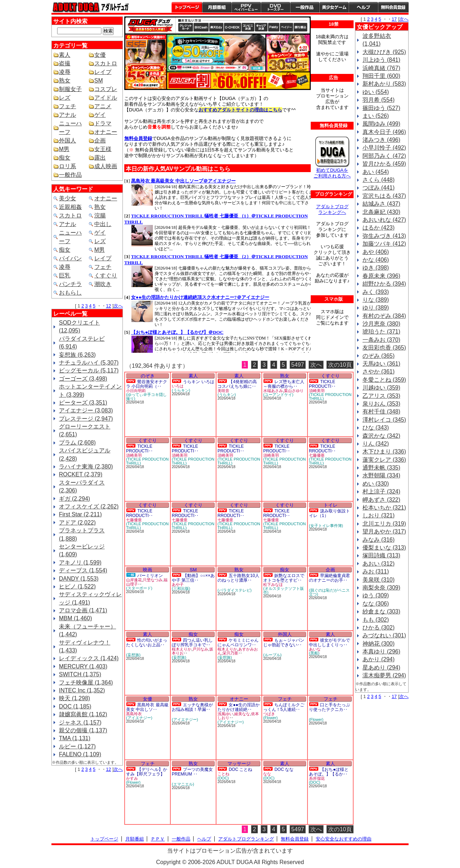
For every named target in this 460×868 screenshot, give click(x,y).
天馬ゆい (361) (381, 364)
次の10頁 (340, 365)
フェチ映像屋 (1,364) (86, 683)
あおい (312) (379, 564)
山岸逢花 (134, 580)
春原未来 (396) (381, 276)
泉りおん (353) (381, 404)
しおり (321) (379, 515)
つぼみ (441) (379, 188)
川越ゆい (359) (381, 388)
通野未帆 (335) (381, 468)
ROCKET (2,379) (81, 474)
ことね (223, 774)
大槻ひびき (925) (384, 52)
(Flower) (270, 718)
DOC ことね (240, 769)
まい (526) (376, 116)
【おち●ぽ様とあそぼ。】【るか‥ (329, 772)
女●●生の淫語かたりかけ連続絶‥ (239, 707)
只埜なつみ (153, 580)
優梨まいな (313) (384, 548)
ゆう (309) (376, 595)
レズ (65, 98)
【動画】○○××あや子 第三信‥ (193, 578)
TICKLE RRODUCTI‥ (322, 449)
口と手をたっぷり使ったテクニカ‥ (329, 707)
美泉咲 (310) (379, 580)
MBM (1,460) (75, 618)
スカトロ (106, 63)
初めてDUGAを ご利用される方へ (332, 173)
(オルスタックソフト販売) (284, 590)
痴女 (65, 158)
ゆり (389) (376, 308)
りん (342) (376, 444)
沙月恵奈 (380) (381, 324)
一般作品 (305, 7)
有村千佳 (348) (381, 412)
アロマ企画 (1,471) (83, 610)
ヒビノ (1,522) (77, 586)
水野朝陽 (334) (381, 475)
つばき (269, 714)
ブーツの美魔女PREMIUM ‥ (192, 772)
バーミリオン (150, 576)
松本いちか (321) (384, 508)
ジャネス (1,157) (80, 723)
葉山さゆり (294, 391)
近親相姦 (70, 207)
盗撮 (65, 63)
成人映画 (106, 166)
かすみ (132, 778)
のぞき (148, 376)
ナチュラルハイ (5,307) (89, 363)
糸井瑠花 (317, 778)
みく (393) (376, 292)
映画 (147, 570)
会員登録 (393, 7)
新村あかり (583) (384, 84)
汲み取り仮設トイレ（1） (329, 513)
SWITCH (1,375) (80, 674)
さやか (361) (379, 372)
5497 (298, 365)
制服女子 (70, 89)
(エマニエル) (183, 784)
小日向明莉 (136, 391)
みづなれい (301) (384, 635)
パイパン (70, 258)
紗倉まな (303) (381, 611)
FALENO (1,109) (80, 754)
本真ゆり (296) (381, 651)
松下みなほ (273, 584)
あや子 (178, 584)
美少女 (67, 198)
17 (394, 19)
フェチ (67, 106)
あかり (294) (379, 659)
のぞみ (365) (379, 356)
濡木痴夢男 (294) (384, 675)
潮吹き (103, 284)
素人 (65, 55)
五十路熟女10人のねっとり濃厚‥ (238, 578)
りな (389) (376, 300)
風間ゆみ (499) (381, 124)
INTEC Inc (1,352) (82, 690)
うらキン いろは (198, 382)
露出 (100, 158)
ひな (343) (376, 428)
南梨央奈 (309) (381, 588)
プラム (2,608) (77, 443)
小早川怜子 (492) (384, 148)
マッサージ (239, 764)
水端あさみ (273, 391)
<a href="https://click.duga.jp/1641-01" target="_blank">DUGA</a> (221, 265)
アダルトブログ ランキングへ (332, 209)
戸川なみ (200, 649)
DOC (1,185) (75, 706)
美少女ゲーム (334, 7)
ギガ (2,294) (74, 499)
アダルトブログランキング (246, 839)
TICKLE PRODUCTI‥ (322, 384)
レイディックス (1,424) (89, 658)
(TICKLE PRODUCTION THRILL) (330, 397)
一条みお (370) (381, 340)
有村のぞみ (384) (384, 316)
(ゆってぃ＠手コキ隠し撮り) (146, 397)
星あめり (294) (381, 668)
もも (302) (376, 620)
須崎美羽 (317, 391)
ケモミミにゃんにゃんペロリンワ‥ (238, 643)
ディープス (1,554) (83, 570)
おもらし (70, 293)
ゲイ (100, 115)
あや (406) (376, 252)
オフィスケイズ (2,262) (89, 506)
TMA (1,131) (75, 738)
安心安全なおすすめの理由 (344, 839)
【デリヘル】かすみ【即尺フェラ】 (147, 772)
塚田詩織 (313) (381, 555)
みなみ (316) (379, 540)
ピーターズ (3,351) (83, 403)
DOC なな (284, 769)
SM (99, 81)
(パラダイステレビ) (234, 590)
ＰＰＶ (158, 839)
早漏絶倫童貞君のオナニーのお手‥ (329, 578)
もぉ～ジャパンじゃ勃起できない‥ (284, 643)
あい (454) (376, 172)
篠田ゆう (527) (381, 108)
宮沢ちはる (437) (384, 196)
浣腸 (100, 215)
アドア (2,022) (77, 523)
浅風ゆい (225, 714)
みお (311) (376, 571)
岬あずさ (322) (381, 500)
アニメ (103, 106)
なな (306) (376, 604)
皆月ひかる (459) (384, 164)
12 (109, 306)
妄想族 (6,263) (77, 355)
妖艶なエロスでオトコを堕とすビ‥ (284, 578)
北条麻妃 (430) (381, 212)
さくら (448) (379, 180)
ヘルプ (363, 7)
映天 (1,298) (74, 698)
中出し (103, 224)
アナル (67, 115)
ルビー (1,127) (77, 746)
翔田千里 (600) (381, 76)
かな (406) (376, 260)
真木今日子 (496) (384, 132)
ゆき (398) (376, 268)
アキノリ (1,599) (80, 563)
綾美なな (242, 714)
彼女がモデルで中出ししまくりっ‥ (329, 643)
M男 (64, 149)
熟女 (65, 81)
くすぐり (106, 275)
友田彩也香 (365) (384, 348)
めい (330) (376, 484)
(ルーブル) (272, 655)
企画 (100, 141)
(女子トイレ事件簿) (326, 526)
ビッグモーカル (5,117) (89, 370)
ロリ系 (67, 166)
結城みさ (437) (381, 204)
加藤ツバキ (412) (384, 244)
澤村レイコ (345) (384, 420)
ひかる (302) (379, 628)
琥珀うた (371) (381, 332)
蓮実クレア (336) (384, 460)
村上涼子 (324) (381, 491)
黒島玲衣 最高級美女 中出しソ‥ (147, 707)
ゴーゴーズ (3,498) (83, 379)
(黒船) (314, 653)
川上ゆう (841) (381, 60)
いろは (178, 386)
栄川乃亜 (230, 653)
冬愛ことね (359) (384, 380)
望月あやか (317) (384, 531)
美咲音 (223, 391)
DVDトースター (275, 7)
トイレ (331, 505)
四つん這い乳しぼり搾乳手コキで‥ (192, 643)
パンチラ (70, 284)
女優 (100, 55)
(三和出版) (181, 588)
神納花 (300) (379, 644)
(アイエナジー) (139, 718)
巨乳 (65, 275)
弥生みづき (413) (384, 236)
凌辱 (65, 72)
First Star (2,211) (80, 514)
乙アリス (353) (381, 396)
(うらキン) (181, 390)
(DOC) (223, 778)
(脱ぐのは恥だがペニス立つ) (329, 592)
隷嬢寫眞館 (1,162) (83, 714)
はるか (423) (379, 228)
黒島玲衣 (134, 714)
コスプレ (106, 89)
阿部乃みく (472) (384, 156)
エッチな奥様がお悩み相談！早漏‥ (192, 707)
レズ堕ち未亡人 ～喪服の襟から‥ (284, 384)
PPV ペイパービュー (246, 7)
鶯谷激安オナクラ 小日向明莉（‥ (147, 384)
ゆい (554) (376, 92)
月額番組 (217, 7)
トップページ (187, 7)
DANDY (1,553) (79, 579)
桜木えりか (182, 649)
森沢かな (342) (381, 436)
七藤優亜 (317, 455)
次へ (118, 306)
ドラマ (103, 123)
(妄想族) (133, 655)
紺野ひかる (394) (384, 284)
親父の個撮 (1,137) (83, 730)
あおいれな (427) (384, 220)
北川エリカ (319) (384, 524)
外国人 (67, 141)
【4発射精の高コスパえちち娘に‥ (237, 384)
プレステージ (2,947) (86, 419)
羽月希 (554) (379, 100)
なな (267, 774)
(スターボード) (139, 588)
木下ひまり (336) (384, 451)
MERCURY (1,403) (83, 666)
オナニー (106, 132)
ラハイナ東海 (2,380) (86, 466)
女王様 (103, 149)
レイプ (103, 72)
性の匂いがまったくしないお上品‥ (147, 643)
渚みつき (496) (381, 140)
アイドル (106, 98)
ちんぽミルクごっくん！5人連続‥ (284, 707)
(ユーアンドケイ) (278, 395)
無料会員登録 (295, 839)
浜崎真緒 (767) (381, 68)
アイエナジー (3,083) (86, 410)
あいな (315, 649)
